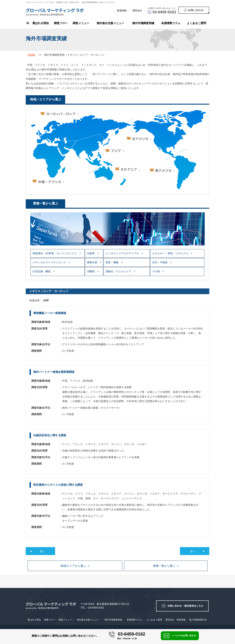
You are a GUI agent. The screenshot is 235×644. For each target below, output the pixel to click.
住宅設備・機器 (42, 271)
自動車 (91, 253)
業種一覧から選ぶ (164, 566)
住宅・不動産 (160, 262)
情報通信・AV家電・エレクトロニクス (55, 253)
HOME (31, 55)
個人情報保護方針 (198, 620)
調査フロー (61, 23)
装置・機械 (112, 262)
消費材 (91, 271)
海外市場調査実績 (143, 23)
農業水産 (93, 262)
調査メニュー (81, 23)
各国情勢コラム (134, 620)
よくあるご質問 (197, 23)
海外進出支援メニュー (110, 23)
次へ (193, 551)
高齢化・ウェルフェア (119, 271)
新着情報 (122, 11)
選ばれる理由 (41, 23)
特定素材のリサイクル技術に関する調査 (58, 485)
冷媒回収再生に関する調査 (50, 435)
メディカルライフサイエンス (50, 262)
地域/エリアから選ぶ (73, 566)
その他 (156, 271)
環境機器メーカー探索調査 (50, 313)
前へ (42, 551)
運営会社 (137, 11)
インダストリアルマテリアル (123, 253)
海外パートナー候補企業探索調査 (54, 372)
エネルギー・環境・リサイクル (171, 253)
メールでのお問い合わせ (180, 636)
